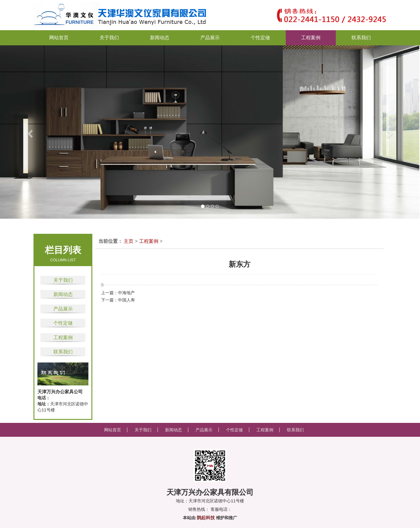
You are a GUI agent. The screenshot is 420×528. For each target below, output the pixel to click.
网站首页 (59, 38)
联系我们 (63, 352)
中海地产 (126, 293)
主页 (129, 241)
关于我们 (63, 280)
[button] (21, 132)
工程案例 (63, 338)
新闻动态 (63, 294)
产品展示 (63, 309)
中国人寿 (126, 300)
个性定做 (63, 323)
